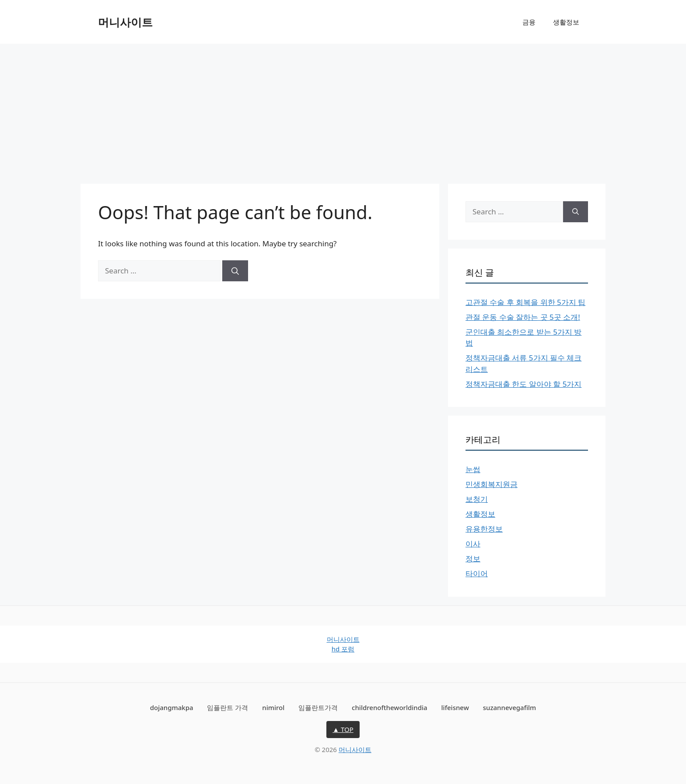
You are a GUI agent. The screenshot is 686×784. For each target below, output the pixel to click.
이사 (473, 544)
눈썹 (473, 469)
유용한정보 (484, 529)
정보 (473, 558)
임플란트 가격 (227, 707)
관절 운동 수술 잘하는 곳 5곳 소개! (523, 317)
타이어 (477, 573)
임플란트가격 (318, 707)
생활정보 (566, 22)
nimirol (273, 707)
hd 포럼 (343, 649)
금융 (529, 22)
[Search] (235, 271)
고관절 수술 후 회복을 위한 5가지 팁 (525, 302)
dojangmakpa (172, 707)
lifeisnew (455, 707)
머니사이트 (125, 22)
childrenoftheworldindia (390, 707)
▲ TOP (343, 729)
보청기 (477, 499)
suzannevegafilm (510, 707)
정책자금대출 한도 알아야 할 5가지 (523, 384)
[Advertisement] (343, 109)
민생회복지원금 (492, 484)
